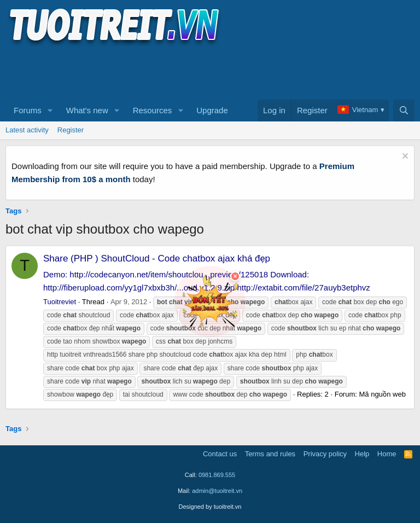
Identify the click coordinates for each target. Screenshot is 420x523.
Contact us (220, 454)
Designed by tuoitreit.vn (210, 507)
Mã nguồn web (382, 394)
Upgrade (212, 110)
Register (71, 130)
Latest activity (27, 130)
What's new (87, 110)
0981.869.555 (217, 475)
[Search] (404, 111)
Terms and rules (270, 454)
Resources (153, 110)
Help (362, 454)
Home (387, 454)
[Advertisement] (205, 72)
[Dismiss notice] (404, 157)
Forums (28, 110)
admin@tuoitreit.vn (217, 491)
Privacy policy (325, 454)
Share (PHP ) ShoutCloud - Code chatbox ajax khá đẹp (157, 258)
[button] (50, 111)
